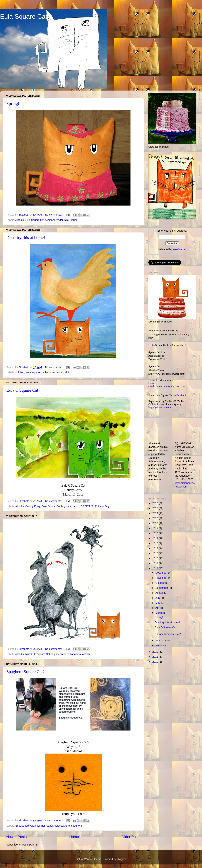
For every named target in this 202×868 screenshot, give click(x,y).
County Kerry (33, 506)
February (161, 641)
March (159, 613)
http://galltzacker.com (160, 407)
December (162, 573)
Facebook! (182, 395)
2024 (156, 513)
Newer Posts (16, 837)
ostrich (86, 654)
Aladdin (20, 220)
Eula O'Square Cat (22, 390)
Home (74, 837)
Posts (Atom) (29, 845)
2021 (156, 528)
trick (67, 372)
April (158, 608)
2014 (156, 563)
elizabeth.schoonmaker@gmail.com (167, 386)
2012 (156, 652)
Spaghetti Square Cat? (25, 672)
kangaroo (75, 654)
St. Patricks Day (100, 506)
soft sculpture (62, 826)
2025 (156, 508)
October (160, 583)
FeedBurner (179, 249)
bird (28, 654)
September (162, 588)
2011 (156, 657)
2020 (156, 533)
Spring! (13, 103)
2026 (156, 503)
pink (67, 220)
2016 (156, 553)
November (162, 578)
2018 (156, 543)
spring (74, 220)
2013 (156, 568)
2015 (156, 558)
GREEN (85, 506)
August (160, 593)
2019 (156, 538)
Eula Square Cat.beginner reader (44, 220)
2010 (156, 662)
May (158, 603)
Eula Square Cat (24, 17)
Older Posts (131, 837)
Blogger (121, 859)
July (158, 598)
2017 (156, 548)
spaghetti (76, 826)
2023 (156, 518)
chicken (20, 372)
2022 (156, 523)
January (160, 646)
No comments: (54, 215)
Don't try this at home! (26, 237)
